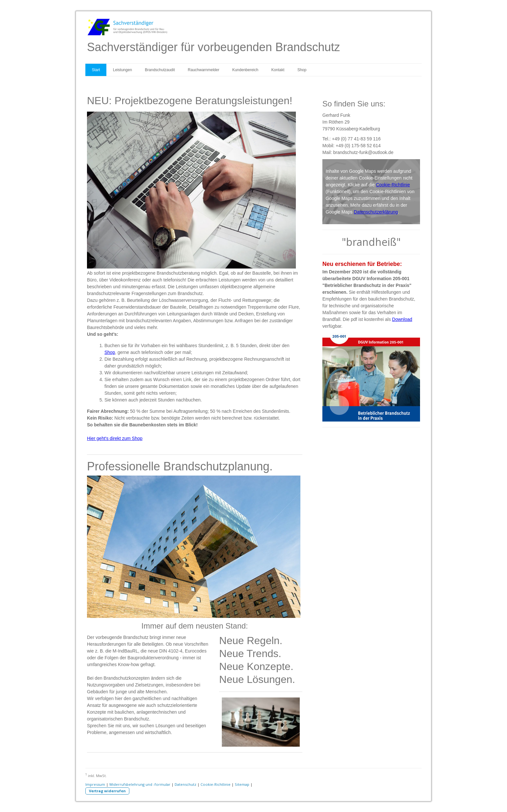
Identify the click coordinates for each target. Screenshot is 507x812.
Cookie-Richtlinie (393, 185)
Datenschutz (185, 784)
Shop (302, 70)
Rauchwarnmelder (204, 70)
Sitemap (242, 784)
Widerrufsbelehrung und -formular (140, 784)
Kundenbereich (245, 70)
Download (402, 319)
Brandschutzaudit (160, 70)
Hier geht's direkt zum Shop (115, 438)
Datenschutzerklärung (376, 212)
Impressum (95, 784)
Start (96, 70)
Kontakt (278, 70)
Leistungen (122, 70)
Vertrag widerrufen (107, 791)
